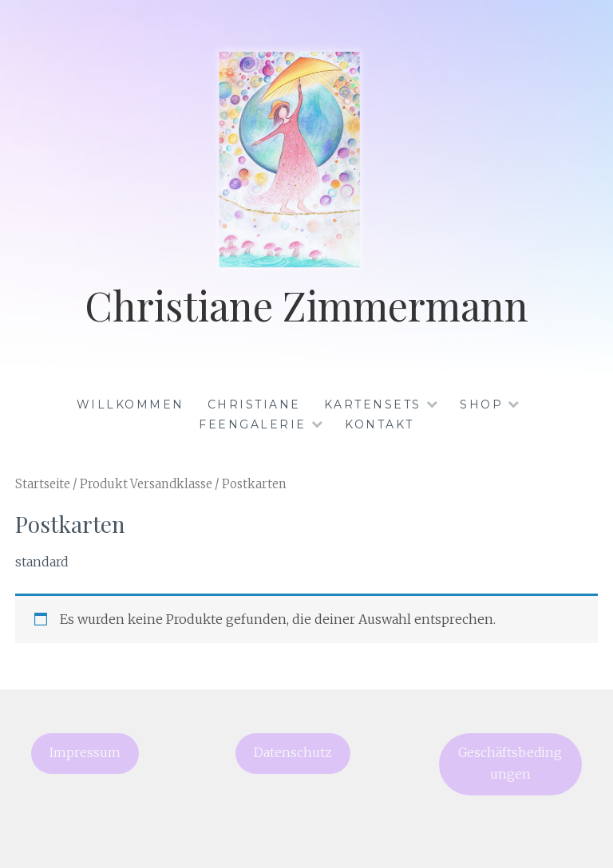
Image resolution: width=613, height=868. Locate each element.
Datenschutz (293, 753)
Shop (481, 404)
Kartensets (373, 404)
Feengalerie (253, 424)
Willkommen (131, 404)
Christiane (254, 404)
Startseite (43, 484)
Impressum (85, 753)
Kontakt (380, 424)
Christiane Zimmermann (306, 305)
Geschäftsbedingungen (510, 763)
